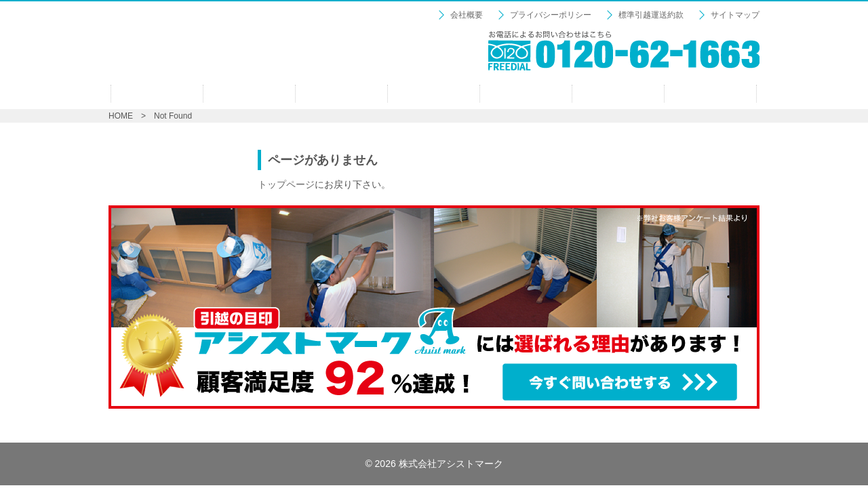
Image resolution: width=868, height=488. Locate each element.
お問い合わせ (710, 94)
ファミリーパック (434, 94)
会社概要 (467, 15)
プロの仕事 (249, 94)
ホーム (157, 94)
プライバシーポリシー (551, 15)
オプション (526, 94)
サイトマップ (735, 15)
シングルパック (341, 94)
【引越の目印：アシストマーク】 (244, 47)
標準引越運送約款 (651, 15)
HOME (121, 116)
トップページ (286, 184)
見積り (618, 94)
